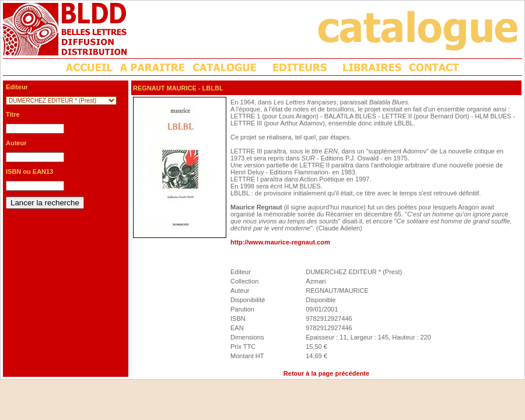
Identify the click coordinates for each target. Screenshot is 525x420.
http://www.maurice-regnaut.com (280, 242)
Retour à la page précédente (326, 373)
